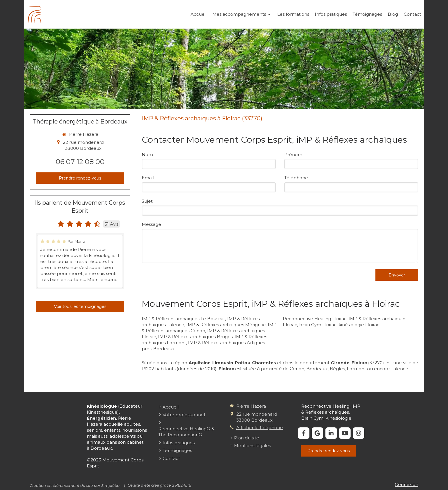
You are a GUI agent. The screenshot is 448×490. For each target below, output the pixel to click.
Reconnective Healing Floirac (315, 319)
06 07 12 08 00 (80, 162)
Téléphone (296, 178)
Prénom (293, 155)
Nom (147, 155)
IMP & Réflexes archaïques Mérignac (226, 325)
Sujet (147, 201)
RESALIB (183, 485)
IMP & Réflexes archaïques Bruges (195, 337)
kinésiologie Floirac (359, 325)
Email (148, 178)
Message (151, 224)
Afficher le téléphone (260, 428)
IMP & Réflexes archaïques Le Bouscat (183, 319)
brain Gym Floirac (318, 325)
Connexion (407, 484)
